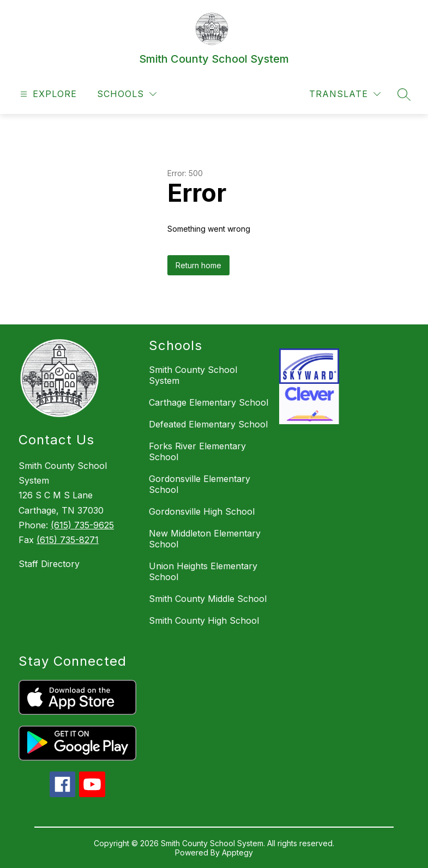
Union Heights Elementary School (203, 571)
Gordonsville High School (202, 511)
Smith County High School (204, 620)
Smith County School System (193, 375)
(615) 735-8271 (68, 540)
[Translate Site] (345, 94)
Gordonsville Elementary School (200, 484)
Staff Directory (49, 564)
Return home (198, 265)
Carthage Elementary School (209, 402)
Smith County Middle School (208, 599)
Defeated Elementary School (208, 424)
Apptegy (237, 852)
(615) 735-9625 (82, 525)
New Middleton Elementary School (205, 539)
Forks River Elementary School (197, 451)
